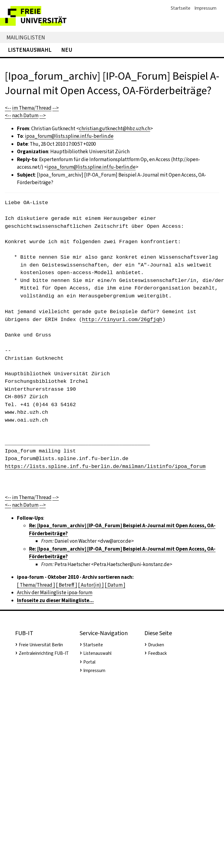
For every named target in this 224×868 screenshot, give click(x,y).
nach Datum (25, 116)
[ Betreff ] (67, 585)
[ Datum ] (115, 585)
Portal (89, 662)
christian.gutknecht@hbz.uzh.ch (115, 129)
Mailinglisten (26, 37)
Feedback (157, 653)
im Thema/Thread (32, 108)
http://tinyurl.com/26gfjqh (122, 319)
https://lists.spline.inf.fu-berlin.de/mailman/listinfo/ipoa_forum (105, 467)
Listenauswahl (30, 50)
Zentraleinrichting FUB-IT (44, 653)
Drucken (156, 645)
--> (56, 108)
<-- (8, 108)
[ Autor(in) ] (91, 585)
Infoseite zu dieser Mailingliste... (55, 600)
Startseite (181, 8)
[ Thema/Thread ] (36, 585)
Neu (67, 50)
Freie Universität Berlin (41, 645)
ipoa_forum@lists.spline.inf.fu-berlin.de (69, 136)
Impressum (205, 8)
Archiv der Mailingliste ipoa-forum (55, 593)
